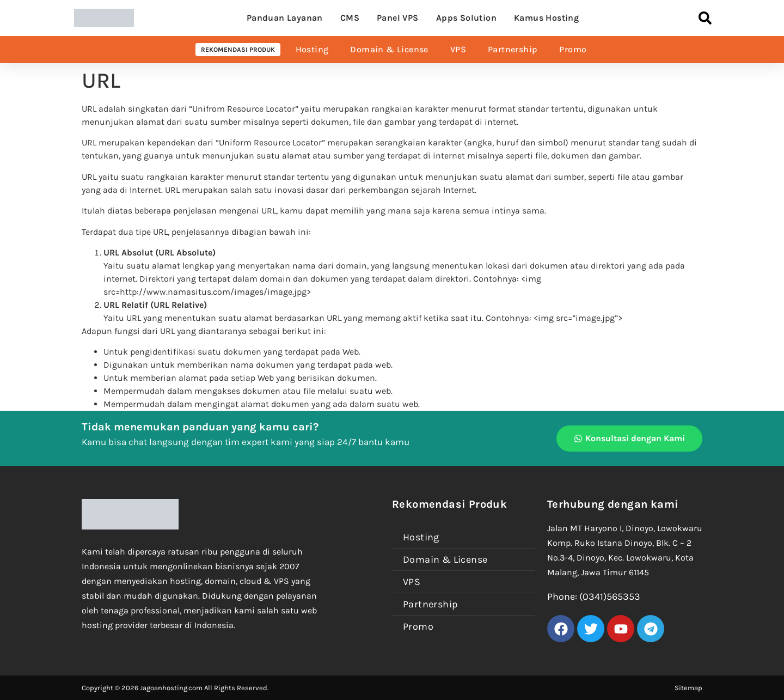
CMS (350, 18)
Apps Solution (466, 18)
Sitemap (688, 688)
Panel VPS (398, 18)
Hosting (312, 49)
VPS (458, 49)
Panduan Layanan (285, 18)
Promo (573, 49)
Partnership (513, 49)
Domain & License (389, 49)
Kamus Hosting (546, 18)
